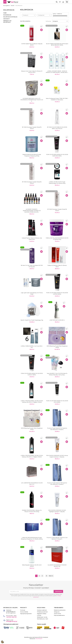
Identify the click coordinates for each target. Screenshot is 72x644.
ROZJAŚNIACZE (7, 15)
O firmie (39, 615)
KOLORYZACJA (9, 10)
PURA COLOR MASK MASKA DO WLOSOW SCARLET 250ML (32, 374)
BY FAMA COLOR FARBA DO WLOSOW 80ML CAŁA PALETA (57, 128)
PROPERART (39, 639)
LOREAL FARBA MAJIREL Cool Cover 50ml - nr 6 (32, 347)
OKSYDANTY (7, 19)
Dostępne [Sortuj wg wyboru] (60, 21)
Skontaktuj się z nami (43, 619)
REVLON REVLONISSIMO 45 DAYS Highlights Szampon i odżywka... (57, 511)
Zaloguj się (57, 612)
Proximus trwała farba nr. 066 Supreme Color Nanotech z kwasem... (57, 484)
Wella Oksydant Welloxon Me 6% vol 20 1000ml (32, 566)
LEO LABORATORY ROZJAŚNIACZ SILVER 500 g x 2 (32, 484)
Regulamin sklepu (42, 614)
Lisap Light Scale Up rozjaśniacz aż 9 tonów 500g (32, 293)
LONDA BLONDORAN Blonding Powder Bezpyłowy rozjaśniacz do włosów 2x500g (32, 538)
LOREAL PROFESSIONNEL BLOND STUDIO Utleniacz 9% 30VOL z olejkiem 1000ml (32, 456)
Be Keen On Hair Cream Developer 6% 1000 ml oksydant (32, 266)
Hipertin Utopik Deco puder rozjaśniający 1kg (32, 320)
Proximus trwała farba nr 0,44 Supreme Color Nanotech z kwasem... (57, 429)
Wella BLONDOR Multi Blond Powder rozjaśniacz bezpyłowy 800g (32, 155)
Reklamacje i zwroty (42, 617)
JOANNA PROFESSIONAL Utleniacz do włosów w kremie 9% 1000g (32, 511)
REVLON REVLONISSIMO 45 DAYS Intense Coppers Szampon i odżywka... (57, 456)
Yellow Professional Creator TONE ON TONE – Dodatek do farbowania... (57, 99)
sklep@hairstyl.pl (12, 621)
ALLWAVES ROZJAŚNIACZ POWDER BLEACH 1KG (57, 566)
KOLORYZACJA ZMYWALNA (10, 17)
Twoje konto (59, 608)
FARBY (5, 13)
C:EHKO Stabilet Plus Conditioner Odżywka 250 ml (32, 44)
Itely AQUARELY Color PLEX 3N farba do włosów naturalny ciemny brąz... (57, 374)
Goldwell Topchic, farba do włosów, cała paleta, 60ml (32, 239)
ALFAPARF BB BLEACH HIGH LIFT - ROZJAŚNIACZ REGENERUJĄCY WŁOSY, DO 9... (32, 100)
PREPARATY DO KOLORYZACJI (7, 21)
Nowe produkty (24, 612)
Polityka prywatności (42, 612)
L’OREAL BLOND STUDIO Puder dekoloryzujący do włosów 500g (57, 183)
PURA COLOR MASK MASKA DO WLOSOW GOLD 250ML (57, 402)
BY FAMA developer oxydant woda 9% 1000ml (57, 210)
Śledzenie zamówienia (60, 610)
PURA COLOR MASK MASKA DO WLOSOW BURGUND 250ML (57, 155)
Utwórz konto (57, 614)
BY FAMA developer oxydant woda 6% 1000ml (32, 183)
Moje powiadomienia (59, 615)
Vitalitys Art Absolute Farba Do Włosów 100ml (57, 266)
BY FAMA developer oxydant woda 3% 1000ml (32, 128)
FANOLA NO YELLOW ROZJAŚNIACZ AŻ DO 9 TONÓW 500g (57, 239)
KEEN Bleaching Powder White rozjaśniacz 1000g (32, 429)
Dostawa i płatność (42, 610)
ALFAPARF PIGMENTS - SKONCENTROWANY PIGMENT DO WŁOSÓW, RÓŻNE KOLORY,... (32, 211)
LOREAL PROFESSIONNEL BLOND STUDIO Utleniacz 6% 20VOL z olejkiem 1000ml (32, 402)
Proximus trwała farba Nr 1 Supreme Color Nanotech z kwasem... (57, 538)
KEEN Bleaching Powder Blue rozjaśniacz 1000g (57, 347)
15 (47, 576)
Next (51, 576)
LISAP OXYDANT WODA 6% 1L (57, 320)
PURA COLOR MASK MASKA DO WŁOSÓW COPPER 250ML (57, 293)
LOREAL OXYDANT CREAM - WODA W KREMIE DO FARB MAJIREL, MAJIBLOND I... (57, 72)
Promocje (23, 610)
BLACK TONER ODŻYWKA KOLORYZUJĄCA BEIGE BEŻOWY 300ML (57, 44)
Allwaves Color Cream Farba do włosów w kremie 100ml (32, 72)
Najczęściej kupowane (26, 614)
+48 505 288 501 (11, 617)
